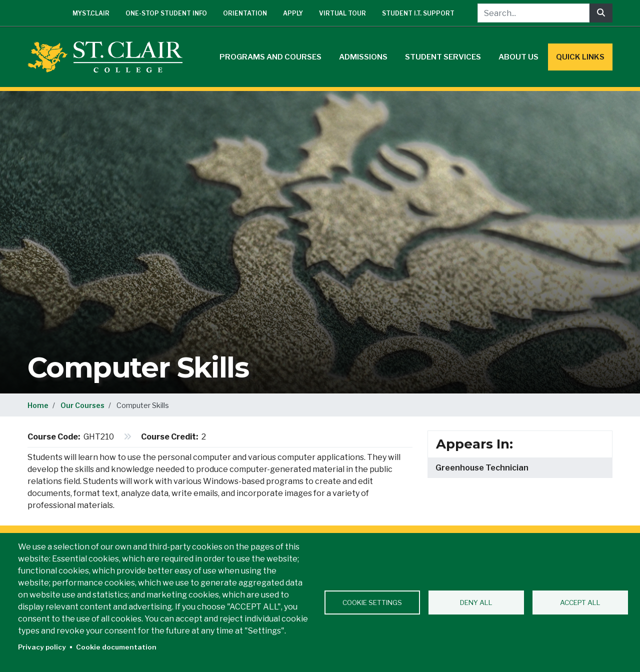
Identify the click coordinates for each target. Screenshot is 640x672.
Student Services (443, 57)
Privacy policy (42, 647)
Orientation (245, 13)
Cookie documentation (116, 647)
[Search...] (533, 13)
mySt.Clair (91, 13)
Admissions (363, 57)
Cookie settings (372, 602)
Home (38, 405)
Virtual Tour (342, 13)
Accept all (580, 602)
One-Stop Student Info (166, 13)
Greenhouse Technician (482, 468)
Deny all (476, 602)
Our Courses (82, 405)
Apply (293, 13)
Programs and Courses (270, 57)
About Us (518, 57)
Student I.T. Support (418, 13)
